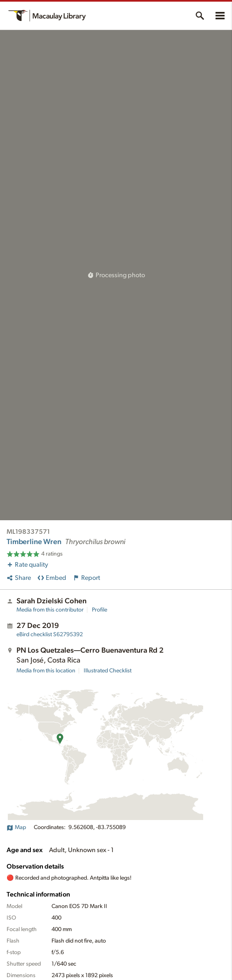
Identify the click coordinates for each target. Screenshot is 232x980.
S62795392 (50, 635)
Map (16, 827)
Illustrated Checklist (108, 671)
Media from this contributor (50, 610)
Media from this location (46, 671)
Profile (100, 610)
